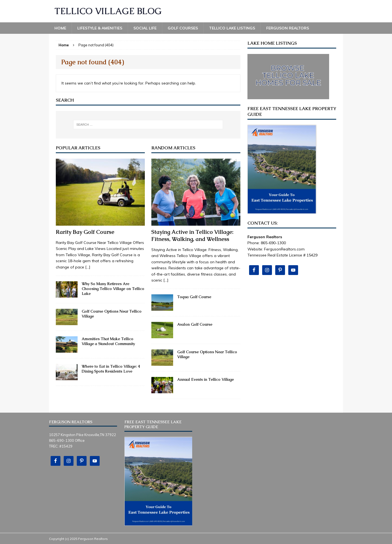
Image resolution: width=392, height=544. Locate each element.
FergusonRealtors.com (284, 249)
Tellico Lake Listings (232, 28)
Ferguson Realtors (288, 28)
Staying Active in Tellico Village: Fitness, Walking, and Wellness (192, 235)
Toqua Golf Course (194, 297)
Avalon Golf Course (195, 324)
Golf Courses (183, 28)
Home (60, 28)
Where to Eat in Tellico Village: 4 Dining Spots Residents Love (111, 369)
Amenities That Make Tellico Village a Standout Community (108, 341)
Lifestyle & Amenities (100, 28)
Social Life (145, 28)
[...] (88, 267)
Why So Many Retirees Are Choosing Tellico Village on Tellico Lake (113, 289)
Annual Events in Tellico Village (206, 379)
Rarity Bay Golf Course (85, 232)
